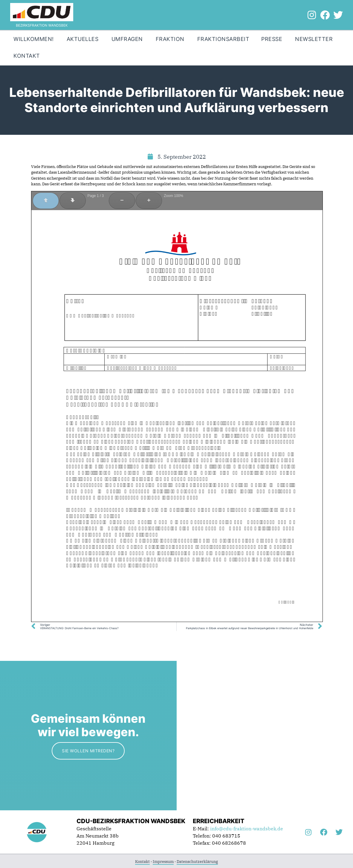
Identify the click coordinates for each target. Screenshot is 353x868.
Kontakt (142, 862)
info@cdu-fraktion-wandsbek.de (247, 829)
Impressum (163, 862)
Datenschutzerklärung (197, 862)
